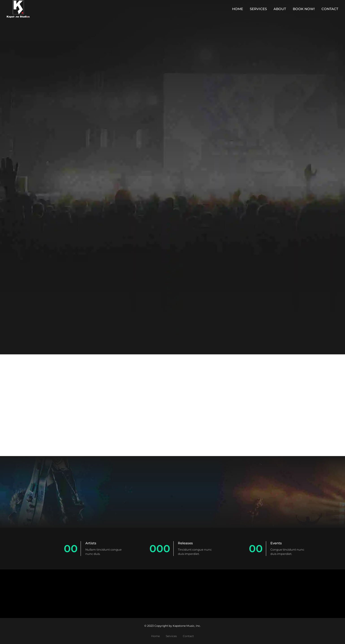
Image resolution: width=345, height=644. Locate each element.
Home (238, 9)
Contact (330, 9)
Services (258, 9)
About (280, 9)
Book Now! (304, 9)
